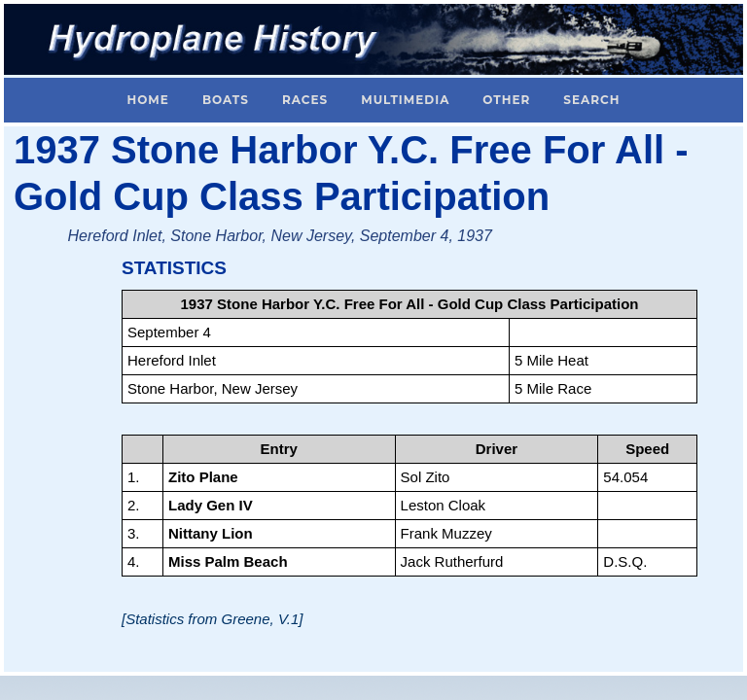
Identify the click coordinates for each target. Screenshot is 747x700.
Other (506, 100)
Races (305, 100)
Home (148, 100)
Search (591, 100)
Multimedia (405, 100)
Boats (226, 100)
